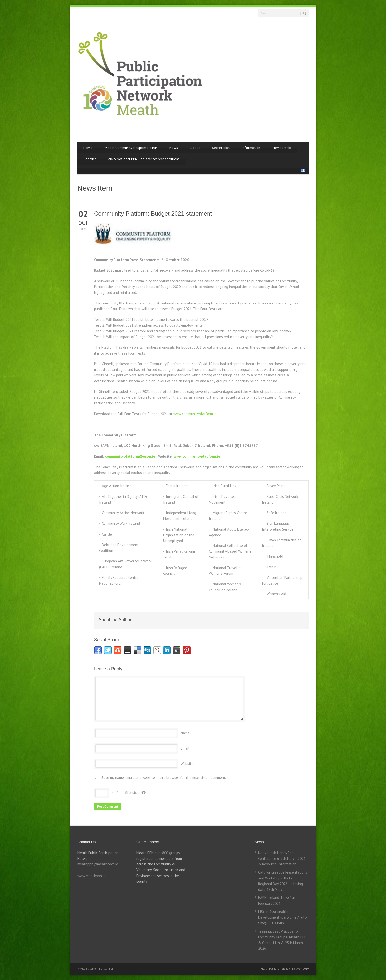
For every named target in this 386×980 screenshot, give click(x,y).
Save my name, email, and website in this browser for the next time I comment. (164, 778)
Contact (90, 159)
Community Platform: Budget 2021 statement (153, 213)
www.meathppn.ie (91, 876)
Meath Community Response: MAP (131, 148)
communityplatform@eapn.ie (130, 456)
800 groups (171, 853)
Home (88, 148)
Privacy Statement (88, 969)
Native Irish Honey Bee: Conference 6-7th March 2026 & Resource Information (282, 859)
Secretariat (221, 148)
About (195, 148)
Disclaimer (107, 969)
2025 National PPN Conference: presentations (144, 159)
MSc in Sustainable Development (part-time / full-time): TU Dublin (283, 917)
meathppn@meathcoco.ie (98, 864)
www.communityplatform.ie (195, 414)
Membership (282, 148)
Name (185, 733)
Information (251, 148)
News (174, 148)
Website (187, 764)
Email (185, 748)
